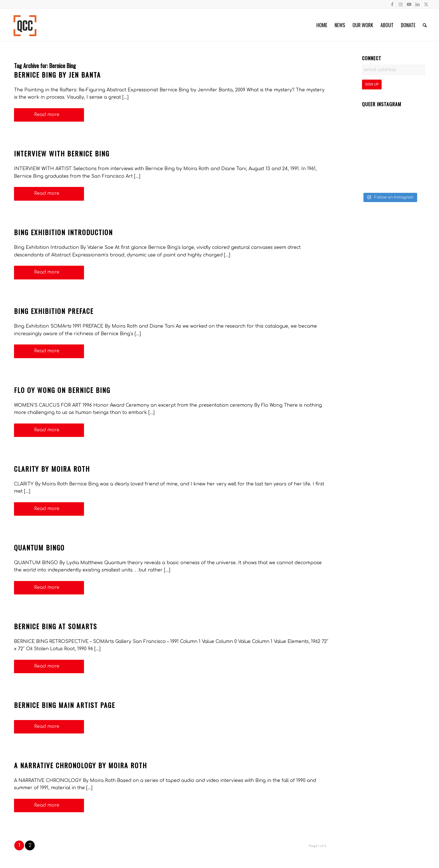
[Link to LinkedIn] (418, 4)
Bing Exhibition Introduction (63, 232)
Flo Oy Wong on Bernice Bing (62, 390)
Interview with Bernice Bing (62, 153)
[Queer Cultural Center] (25, 25)
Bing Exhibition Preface (54, 311)
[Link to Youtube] (409, 4)
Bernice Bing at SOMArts (56, 626)
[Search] (425, 25)
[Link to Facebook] (392, 4)
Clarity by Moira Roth (52, 469)
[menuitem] (322, 25)
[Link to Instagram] (401, 4)
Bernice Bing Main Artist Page (65, 705)
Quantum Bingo (39, 547)
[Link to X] (426, 4)
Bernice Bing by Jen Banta (57, 75)
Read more (49, 115)
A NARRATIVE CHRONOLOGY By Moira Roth (80, 765)
